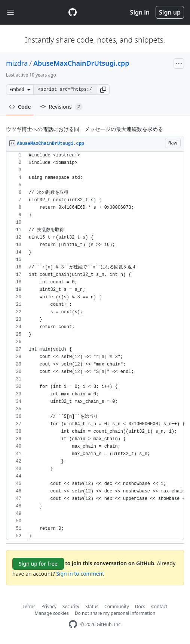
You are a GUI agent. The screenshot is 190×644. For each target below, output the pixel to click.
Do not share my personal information (115, 613)
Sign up (170, 12)
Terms (29, 606)
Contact (159, 606)
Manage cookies (52, 613)
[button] (103, 90)
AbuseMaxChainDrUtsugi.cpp (81, 63)
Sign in (140, 12)
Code (20, 107)
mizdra (17, 63)
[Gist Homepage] (73, 12)
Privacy (49, 606)
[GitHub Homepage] (73, 624)
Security (71, 606)
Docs (140, 606)
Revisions (61, 107)
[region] (95, 346)
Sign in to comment (80, 574)
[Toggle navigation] (10, 13)
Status (92, 606)
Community (117, 606)
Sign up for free (38, 564)
